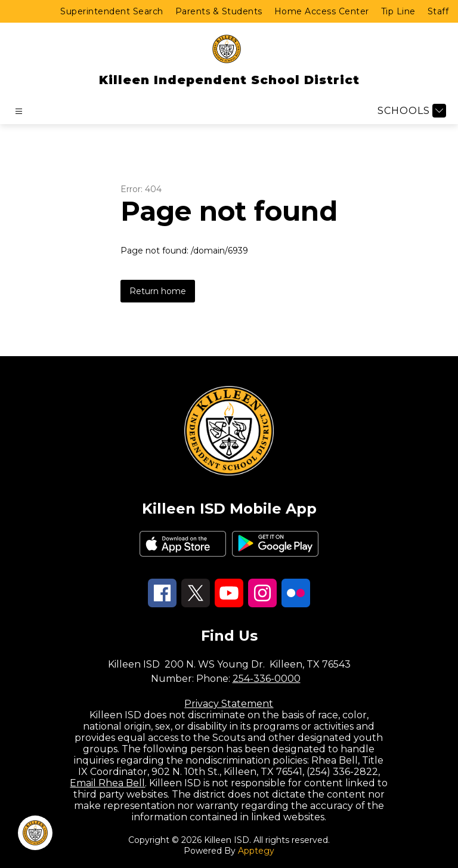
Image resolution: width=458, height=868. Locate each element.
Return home (158, 291)
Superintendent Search (112, 11)
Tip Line (398, 11)
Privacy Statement (229, 704)
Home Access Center (322, 11)
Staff (438, 11)
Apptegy (256, 851)
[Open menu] (19, 111)
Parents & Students (219, 11)
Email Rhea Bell (107, 783)
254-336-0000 (267, 679)
